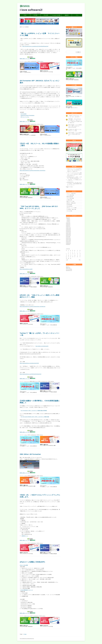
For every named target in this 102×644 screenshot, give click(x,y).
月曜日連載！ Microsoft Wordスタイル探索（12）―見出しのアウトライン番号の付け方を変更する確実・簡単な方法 (75, 121)
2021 (69, 228)
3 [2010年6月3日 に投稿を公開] (72, 252)
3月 (69, 219)
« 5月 (67, 260)
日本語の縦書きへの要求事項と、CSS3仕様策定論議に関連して (40, 402)
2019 (69, 230)
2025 (68, 223)
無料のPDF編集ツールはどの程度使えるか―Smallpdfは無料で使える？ (75, 134)
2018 (69, 232)
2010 (69, 242)
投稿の (68, 268)
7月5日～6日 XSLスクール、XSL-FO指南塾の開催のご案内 (39, 144)
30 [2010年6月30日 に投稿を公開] (71, 258)
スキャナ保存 (69, 198)
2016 (69, 234)
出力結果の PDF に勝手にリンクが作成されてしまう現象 (75, 130)
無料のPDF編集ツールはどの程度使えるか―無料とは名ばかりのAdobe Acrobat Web (75, 126)
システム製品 (69, 195)
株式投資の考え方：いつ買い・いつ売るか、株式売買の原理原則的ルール (74, 178)
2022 (68, 227)
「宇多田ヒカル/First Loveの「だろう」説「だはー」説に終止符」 (75, 116)
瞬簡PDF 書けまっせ (34, 381)
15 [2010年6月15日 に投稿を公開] (68, 255)
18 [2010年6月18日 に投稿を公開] (75, 255)
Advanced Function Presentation (28, 115)
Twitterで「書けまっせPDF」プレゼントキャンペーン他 (40, 334)
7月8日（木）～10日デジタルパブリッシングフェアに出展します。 (40, 496)
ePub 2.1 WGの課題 (24, 565)
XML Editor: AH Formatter (30, 454)
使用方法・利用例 (70, 203)
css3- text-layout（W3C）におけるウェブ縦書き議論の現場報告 (34, 410)
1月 (69, 222)
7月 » (80, 260)
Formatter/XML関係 (56, 15)
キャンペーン (27, 381)
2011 (69, 241)
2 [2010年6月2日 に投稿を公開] (70, 252)
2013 (69, 238)
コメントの (69, 269)
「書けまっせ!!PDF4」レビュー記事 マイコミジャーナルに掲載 (40, 34)
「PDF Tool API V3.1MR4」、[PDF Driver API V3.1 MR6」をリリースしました (39, 207)
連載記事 (67, 15)
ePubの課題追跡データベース (27, 590)
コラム (77, 15)
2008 (68, 244)
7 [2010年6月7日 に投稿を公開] (66, 254)
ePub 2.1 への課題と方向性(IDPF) (32, 562)
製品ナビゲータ (70, 201)
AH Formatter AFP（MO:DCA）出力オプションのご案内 (40, 82)
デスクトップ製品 (70, 194)
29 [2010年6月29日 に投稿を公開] (68, 258)
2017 (69, 233)
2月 (69, 220)
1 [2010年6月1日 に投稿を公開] (68, 252)
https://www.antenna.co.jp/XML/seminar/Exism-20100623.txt (33, 306)
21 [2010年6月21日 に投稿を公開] (66, 257)
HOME (25, 15)
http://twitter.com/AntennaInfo (42, 346)
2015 (69, 235)
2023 (68, 225)
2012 (69, 239)
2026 (68, 218)
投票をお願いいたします (25, 59)
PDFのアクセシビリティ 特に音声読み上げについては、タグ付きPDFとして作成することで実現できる (74, 170)
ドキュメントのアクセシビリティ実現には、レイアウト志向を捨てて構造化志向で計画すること (74, 174)
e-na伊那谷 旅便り (70, 209)
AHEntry (42, 61)
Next (25, 634)
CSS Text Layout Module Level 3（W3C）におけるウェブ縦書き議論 (35, 417)
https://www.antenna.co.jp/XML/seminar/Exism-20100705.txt (33, 170)
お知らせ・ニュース (70, 208)
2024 (68, 224)
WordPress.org (69, 270)
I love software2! (31, 10)
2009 (69, 243)
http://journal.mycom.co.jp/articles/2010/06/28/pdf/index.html (35, 46)
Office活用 (46, 15)
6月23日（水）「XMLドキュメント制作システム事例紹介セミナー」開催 (39, 296)
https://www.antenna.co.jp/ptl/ (26, 269)
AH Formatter (24, 114)
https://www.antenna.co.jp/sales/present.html (29, 363)
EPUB (25, 616)
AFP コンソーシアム (25, 117)
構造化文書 (69, 197)
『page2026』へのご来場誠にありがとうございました (75, 180)
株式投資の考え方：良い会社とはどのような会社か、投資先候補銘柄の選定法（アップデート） (74, 184)
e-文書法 (68, 200)
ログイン (68, 267)
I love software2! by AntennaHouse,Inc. (27, 639)
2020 (69, 229)
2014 (68, 237)
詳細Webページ (25, 536)
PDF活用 (35, 15)
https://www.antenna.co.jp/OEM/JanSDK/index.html (31, 374)
